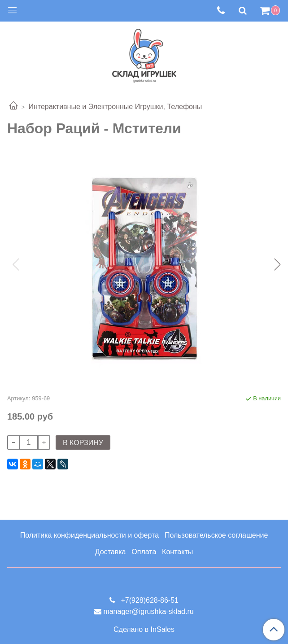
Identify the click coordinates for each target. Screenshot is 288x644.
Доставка (111, 552)
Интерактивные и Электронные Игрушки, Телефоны (115, 107)
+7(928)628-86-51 (149, 600)
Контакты (177, 552)
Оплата (144, 552)
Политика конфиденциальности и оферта (89, 535)
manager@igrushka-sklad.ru (148, 611)
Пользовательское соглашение (216, 535)
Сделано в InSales (144, 630)
